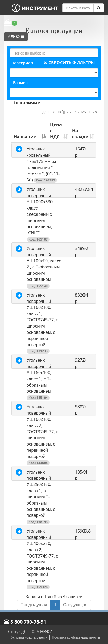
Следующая (75, 605)
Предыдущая (34, 605)
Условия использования (29, 637)
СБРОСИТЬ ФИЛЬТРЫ (69, 63)
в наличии (26, 103)
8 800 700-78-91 (25, 622)
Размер (20, 83)
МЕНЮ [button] (16, 36)
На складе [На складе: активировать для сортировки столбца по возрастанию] (80, 134)
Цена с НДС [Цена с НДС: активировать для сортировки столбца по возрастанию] (56, 131)
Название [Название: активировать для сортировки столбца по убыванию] (25, 137)
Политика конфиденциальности (76, 637)
